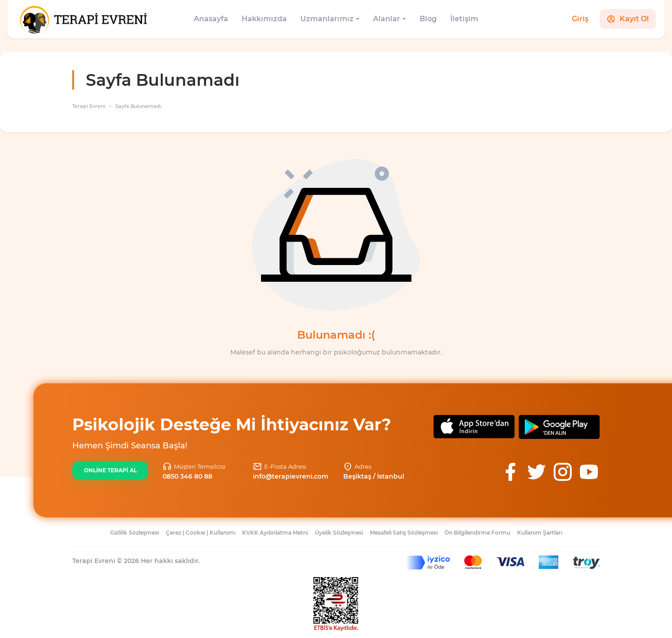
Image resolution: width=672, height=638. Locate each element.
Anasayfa (211, 19)
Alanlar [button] (387, 19)
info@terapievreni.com (291, 476)
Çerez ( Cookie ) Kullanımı (201, 533)
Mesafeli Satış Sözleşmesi (404, 533)
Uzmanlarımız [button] (327, 19)
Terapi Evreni (89, 106)
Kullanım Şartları (540, 533)
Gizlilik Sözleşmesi (135, 533)
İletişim (464, 19)
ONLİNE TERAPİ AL (110, 470)
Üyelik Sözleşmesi (339, 533)
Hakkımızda (264, 19)
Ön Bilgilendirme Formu (477, 533)
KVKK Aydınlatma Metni (275, 533)
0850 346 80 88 (187, 476)
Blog (428, 19)
